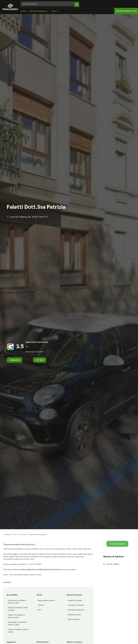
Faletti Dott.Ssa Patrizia (37, 341)
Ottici (16, 533)
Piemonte (24, 533)
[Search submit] (77, 3)
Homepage (7, 533)
